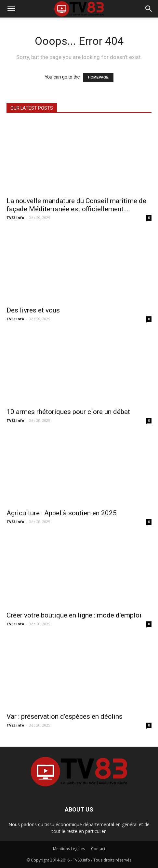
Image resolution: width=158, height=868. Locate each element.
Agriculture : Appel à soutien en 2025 (62, 513)
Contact (98, 849)
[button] (149, 9)
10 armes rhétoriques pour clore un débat (68, 412)
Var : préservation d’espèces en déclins (65, 716)
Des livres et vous (33, 310)
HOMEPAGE (98, 77)
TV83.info (15, 218)
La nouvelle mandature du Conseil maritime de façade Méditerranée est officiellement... (76, 205)
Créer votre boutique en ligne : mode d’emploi (74, 615)
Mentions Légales (69, 849)
